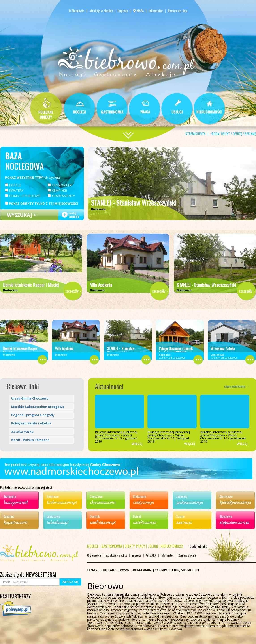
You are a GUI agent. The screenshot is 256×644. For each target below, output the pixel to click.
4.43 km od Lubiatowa (224, 356)
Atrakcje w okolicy (101, 11)
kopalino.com (15, 522)
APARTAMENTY (61, 196)
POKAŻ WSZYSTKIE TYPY (24, 177)
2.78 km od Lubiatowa (172, 356)
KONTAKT (109, 570)
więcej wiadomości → (237, 386)
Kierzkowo (226, 496)
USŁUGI (153, 546)
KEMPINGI (57, 190)
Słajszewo (226, 516)
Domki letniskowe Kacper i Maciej (31, 285)
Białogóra (10, 496)
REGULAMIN (142, 570)
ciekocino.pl (143, 502)
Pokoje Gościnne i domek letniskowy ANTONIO (176, 351)
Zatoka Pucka (22, 432)
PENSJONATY (60, 185)
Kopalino (9, 516)
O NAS (92, 570)
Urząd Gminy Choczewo (30, 398)
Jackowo (182, 496)
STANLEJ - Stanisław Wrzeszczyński (134, 203)
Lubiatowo (53, 516)
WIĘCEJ (137, 444)
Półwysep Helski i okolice (31, 423)
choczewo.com (102, 502)
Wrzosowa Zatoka (223, 348)
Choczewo (96, 496)
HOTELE (13, 185)
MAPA (138, 11)
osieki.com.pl (144, 522)
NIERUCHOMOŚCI (172, 546)
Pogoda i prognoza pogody (33, 415)
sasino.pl (184, 522)
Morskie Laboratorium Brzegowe (38, 407)
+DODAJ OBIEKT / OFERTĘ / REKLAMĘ (233, 133)
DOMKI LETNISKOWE (23, 196)
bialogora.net (15, 502)
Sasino (180, 516)
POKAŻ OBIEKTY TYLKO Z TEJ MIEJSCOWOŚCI (42, 203)
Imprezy (123, 11)
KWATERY (14, 190)
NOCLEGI (93, 546)
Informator (156, 11)
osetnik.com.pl (103, 522)
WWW (125, 570)
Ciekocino (139, 496)
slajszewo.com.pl (234, 522)
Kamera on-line (177, 11)
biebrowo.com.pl (62, 502)
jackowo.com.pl (189, 502)
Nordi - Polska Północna (30, 440)
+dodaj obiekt (197, 546)
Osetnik (95, 516)
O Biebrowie (77, 11)
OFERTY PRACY (135, 546)
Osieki (137, 516)
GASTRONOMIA (112, 546)
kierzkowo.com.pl (235, 502)
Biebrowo (53, 496)
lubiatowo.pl (57, 522)
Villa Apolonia (101, 285)
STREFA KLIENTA (195, 133)
